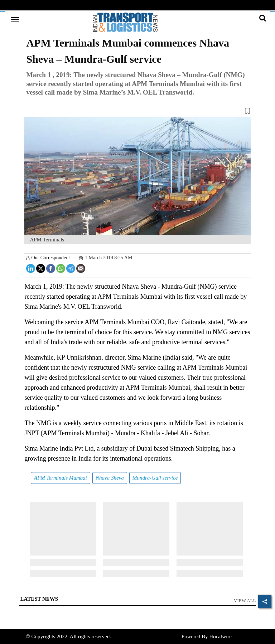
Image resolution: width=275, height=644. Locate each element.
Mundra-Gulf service (155, 478)
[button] (137, 112)
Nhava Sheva (110, 478)
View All (245, 600)
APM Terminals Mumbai (61, 478)
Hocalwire (220, 636)
